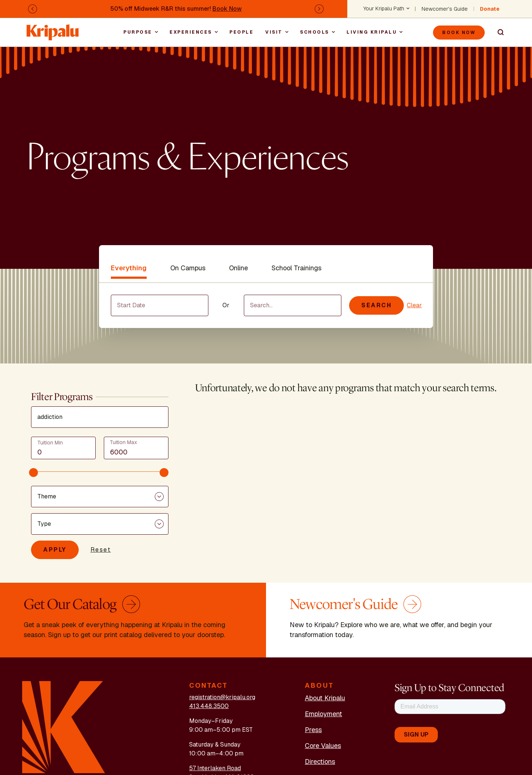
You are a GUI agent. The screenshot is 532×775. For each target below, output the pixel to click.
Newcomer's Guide (445, 9)
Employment (323, 714)
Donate (490, 9)
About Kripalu (325, 698)
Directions (320, 762)
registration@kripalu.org (222, 697)
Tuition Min (50, 443)
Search (497, 33)
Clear (414, 305)
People (241, 32)
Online (238, 268)
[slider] (34, 473)
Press (313, 730)
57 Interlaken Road (215, 768)
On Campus (188, 268)
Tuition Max (123, 442)
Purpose (138, 32)
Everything (129, 268)
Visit (274, 32)
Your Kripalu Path (384, 9)
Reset (101, 550)
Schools (315, 32)
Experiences (191, 32)
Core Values (323, 746)
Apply (55, 550)
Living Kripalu (372, 32)
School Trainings (296, 268)
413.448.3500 (209, 706)
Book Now (227, 9)
